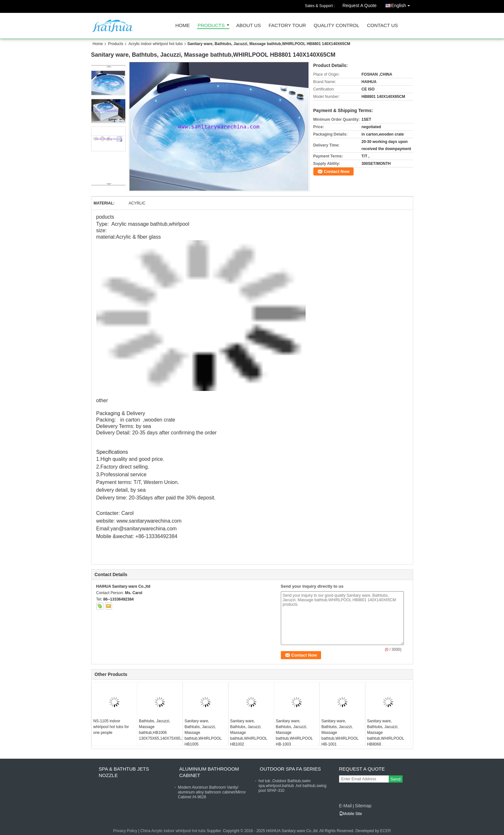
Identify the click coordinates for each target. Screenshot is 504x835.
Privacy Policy (125, 831)
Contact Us (382, 26)
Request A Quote (359, 5)
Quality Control (336, 26)
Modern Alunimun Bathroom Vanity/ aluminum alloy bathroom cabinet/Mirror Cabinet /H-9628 (212, 792)
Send (396, 779)
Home (183, 26)
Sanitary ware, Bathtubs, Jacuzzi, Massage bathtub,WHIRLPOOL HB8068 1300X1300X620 (386, 735)
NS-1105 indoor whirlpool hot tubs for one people (111, 727)
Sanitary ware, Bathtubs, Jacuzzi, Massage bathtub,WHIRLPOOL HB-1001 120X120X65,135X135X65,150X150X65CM (343, 735)
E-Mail (346, 806)
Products (211, 26)
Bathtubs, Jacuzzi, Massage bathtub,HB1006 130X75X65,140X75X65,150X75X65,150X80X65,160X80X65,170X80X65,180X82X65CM (161, 730)
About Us (249, 26)
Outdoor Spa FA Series (290, 769)
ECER (385, 831)
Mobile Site (351, 814)
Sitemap (363, 806)
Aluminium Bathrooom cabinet (209, 772)
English (402, 4)
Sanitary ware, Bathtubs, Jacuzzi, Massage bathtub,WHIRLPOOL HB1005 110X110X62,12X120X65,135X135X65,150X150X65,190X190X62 (206, 735)
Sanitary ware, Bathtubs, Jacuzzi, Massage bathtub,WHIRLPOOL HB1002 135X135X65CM (249, 735)
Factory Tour (287, 26)
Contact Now (337, 171)
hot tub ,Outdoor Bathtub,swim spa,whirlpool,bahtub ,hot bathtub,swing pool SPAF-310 (293, 786)
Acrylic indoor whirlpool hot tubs (156, 44)
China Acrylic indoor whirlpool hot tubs (173, 831)
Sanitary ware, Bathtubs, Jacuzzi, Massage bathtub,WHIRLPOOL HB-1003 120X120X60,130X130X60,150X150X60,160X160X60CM (297, 735)
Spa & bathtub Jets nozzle (124, 772)
